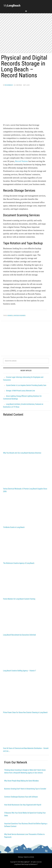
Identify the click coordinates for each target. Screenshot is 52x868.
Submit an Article (29, 857)
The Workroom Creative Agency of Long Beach (19, 563)
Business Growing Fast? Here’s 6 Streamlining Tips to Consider (25, 789)
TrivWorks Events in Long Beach (14, 527)
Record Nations (22, 161)
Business (10, 316)
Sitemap (20, 857)
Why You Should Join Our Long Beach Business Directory (22, 453)
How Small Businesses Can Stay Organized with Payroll (23, 805)
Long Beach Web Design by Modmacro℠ (26, 864)
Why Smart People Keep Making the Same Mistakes (21, 781)
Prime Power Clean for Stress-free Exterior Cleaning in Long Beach (25, 712)
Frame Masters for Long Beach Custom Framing (19, 599)
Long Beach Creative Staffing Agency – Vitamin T (20, 671)
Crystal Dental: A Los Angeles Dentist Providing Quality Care (26, 385)
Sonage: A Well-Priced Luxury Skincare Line (21, 391)
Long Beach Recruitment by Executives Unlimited (20, 635)
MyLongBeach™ (26, 862)
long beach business (19, 316)
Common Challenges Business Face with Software (21, 797)
